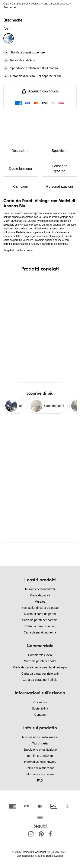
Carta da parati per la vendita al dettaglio (40, 667)
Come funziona (20, 169)
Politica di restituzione (40, 768)
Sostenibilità (40, 708)
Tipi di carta (40, 743)
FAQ (40, 780)
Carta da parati (20, 4)
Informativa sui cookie (40, 774)
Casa (6, 4)
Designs (35, 4)
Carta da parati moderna (40, 632)
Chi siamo (40, 702)
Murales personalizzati (40, 589)
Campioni (20, 186)
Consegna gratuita (60, 169)
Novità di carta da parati (40, 614)
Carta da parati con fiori (40, 626)
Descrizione (20, 151)
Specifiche (60, 151)
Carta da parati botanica (56, 4)
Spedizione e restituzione (40, 750)
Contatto (40, 715)
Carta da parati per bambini (40, 620)
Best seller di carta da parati (40, 608)
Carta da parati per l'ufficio (40, 680)
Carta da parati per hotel (40, 661)
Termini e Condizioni (40, 756)
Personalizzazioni (60, 186)
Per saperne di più (49, 76)
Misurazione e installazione (40, 737)
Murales (40, 602)
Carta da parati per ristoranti (40, 674)
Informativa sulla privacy (40, 762)
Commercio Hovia (40, 655)
